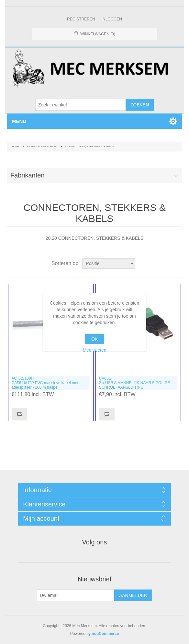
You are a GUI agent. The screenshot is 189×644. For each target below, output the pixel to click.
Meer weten (94, 350)
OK (94, 339)
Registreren (81, 19)
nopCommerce (105, 634)
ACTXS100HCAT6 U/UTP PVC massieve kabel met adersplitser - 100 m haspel (45, 383)
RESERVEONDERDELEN (42, 146)
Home (15, 146)
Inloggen (112, 19)
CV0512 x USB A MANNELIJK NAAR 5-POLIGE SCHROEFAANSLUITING (135, 383)
